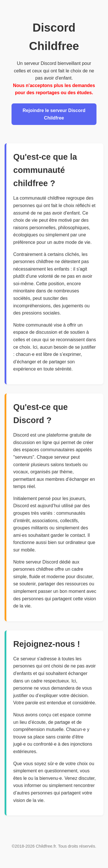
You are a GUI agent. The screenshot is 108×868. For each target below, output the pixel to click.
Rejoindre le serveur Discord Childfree (54, 114)
